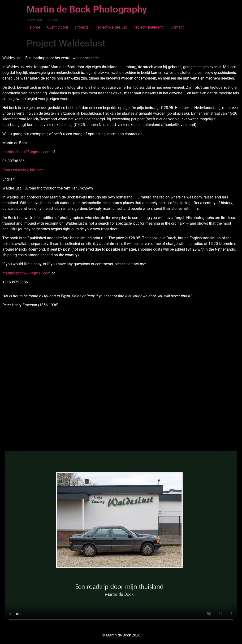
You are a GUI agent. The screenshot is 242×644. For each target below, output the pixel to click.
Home (35, 27)
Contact (177, 27)
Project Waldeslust (111, 27)
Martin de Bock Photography (87, 9)
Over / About (58, 27)
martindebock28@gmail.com (26, 152)
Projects (82, 27)
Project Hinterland (149, 27)
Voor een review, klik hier (23, 170)
